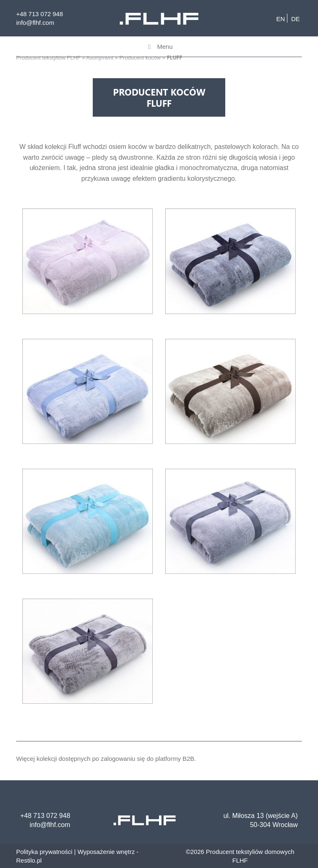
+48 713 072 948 (40, 14)
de (295, 19)
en (281, 19)
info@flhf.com (35, 23)
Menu (159, 47)
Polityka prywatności (44, 852)
